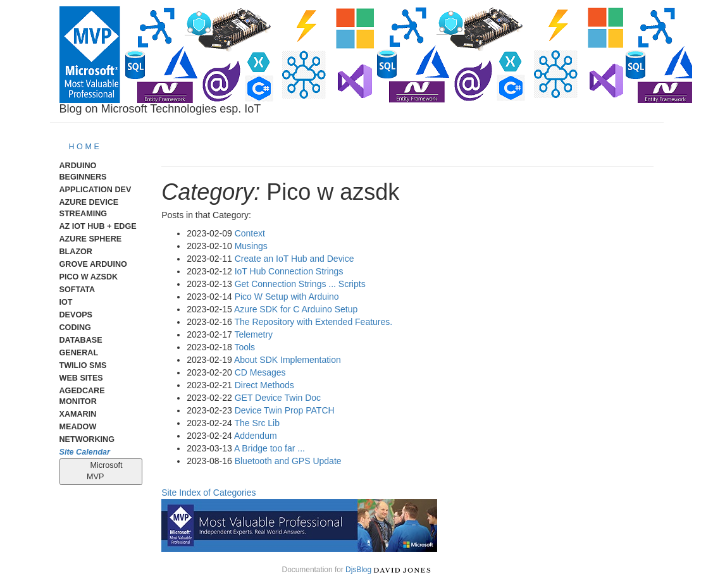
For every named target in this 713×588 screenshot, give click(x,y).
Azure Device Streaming (89, 208)
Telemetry (253, 334)
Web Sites (81, 378)
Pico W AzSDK (89, 277)
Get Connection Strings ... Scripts (300, 284)
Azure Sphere (91, 239)
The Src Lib (257, 423)
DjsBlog (358, 570)
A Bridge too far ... (270, 448)
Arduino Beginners (83, 171)
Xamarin (78, 414)
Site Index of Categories (208, 493)
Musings (251, 246)
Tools (245, 347)
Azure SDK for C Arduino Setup (296, 309)
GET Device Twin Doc (278, 398)
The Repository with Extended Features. (313, 322)
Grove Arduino (93, 264)
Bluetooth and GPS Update (288, 461)
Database (81, 340)
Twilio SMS (83, 365)
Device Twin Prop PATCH (285, 410)
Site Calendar (85, 452)
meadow (78, 427)
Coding (75, 328)
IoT (66, 302)
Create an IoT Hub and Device (294, 259)
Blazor (76, 252)
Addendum (256, 436)
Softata (77, 290)
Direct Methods (264, 385)
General (79, 353)
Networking (87, 439)
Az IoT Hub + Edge (98, 226)
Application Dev (96, 190)
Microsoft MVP (101, 471)
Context (250, 233)
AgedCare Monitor (82, 396)
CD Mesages (260, 372)
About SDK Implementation (288, 360)
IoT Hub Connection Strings (289, 271)
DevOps (76, 315)
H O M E (84, 147)
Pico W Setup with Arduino (287, 297)
